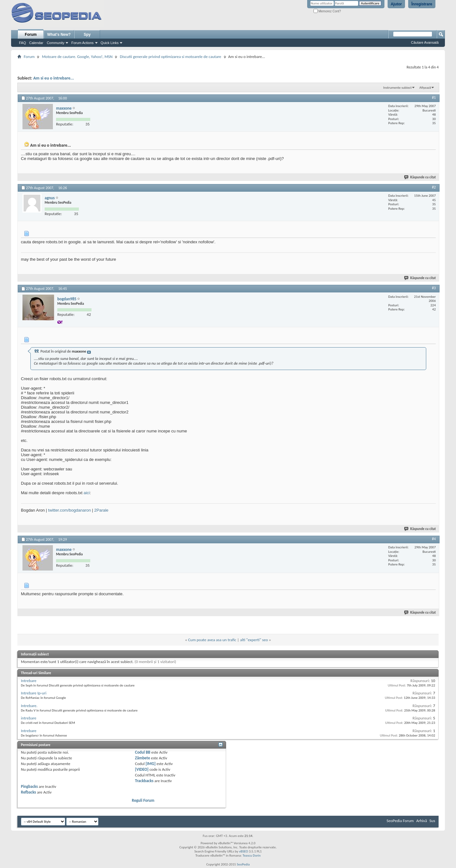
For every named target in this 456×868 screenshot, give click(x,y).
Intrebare (29, 681)
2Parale (101, 510)
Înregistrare (422, 4)
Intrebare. (29, 706)
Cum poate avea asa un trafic (212, 640)
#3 (434, 288)
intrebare (29, 718)
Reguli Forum (143, 800)
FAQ (22, 43)
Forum (31, 35)
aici (87, 493)
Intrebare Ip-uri (34, 693)
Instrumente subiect (397, 88)
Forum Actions (82, 43)
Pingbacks (29, 786)
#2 (434, 187)
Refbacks (28, 792)
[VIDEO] (142, 769)
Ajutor (396, 4)
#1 (434, 98)
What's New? (59, 35)
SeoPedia (243, 864)
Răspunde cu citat (420, 177)
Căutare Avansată (425, 42)
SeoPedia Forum (400, 821)
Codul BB (143, 752)
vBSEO (244, 851)
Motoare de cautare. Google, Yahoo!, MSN (77, 57)
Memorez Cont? (327, 11)
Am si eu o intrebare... (54, 78)
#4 (434, 539)
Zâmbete (142, 758)
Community (56, 43)
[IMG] (151, 764)
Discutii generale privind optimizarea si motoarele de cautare (170, 57)
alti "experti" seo (254, 640)
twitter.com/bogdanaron (70, 510)
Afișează (425, 88)
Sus (432, 821)
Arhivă (421, 821)
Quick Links (110, 43)
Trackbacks (144, 781)
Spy (87, 35)
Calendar (36, 43)
